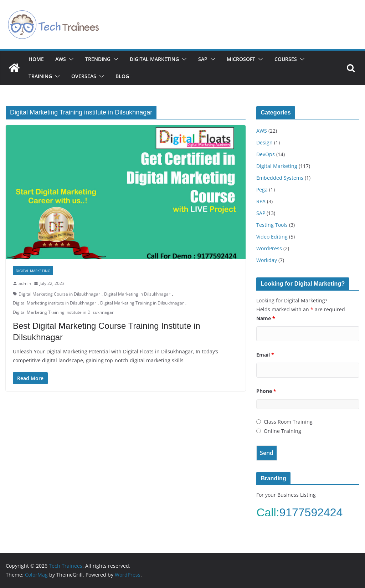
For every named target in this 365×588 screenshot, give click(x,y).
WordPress (269, 248)
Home (36, 59)
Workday (267, 260)
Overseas (84, 76)
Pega (262, 190)
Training (40, 76)
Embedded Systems (280, 178)
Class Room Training (288, 422)
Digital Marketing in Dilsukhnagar (137, 294)
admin (25, 283)
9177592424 (312, 512)
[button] (70, 59)
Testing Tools (272, 225)
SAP (203, 59)
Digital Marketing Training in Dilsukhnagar (142, 303)
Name (266, 318)
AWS (61, 59)
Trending (98, 59)
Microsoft (241, 59)
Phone (266, 391)
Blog (122, 76)
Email (265, 355)
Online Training (282, 431)
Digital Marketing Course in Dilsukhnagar (59, 294)
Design (264, 142)
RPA (261, 201)
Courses (286, 59)
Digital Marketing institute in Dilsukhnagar (55, 303)
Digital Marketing (154, 59)
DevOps (266, 154)
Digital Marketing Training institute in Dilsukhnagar (63, 312)
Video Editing (272, 237)
